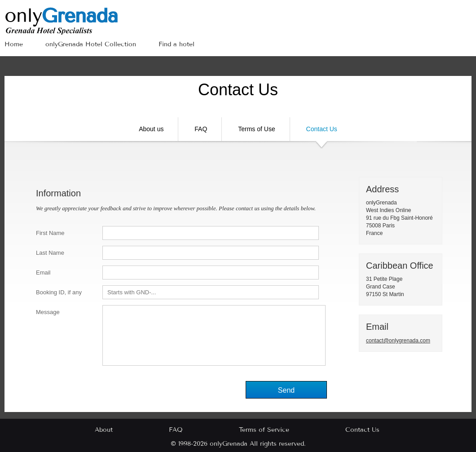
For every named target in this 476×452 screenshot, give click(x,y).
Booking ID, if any (59, 292)
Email (43, 273)
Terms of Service (264, 430)
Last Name (50, 253)
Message (48, 312)
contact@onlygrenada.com (398, 341)
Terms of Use (256, 129)
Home (14, 44)
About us (151, 129)
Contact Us (322, 133)
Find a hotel (176, 44)
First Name (50, 233)
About (104, 430)
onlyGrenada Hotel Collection (91, 44)
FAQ (201, 129)
